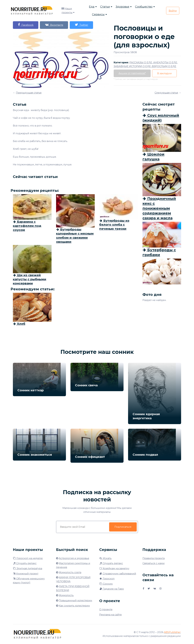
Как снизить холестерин (74, 606)
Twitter (84, 25)
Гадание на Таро (112, 589)
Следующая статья (166, 93)
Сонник (106, 584)
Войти (173, 11)
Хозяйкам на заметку (114, 568)
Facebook (26, 25)
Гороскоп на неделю (28, 558)
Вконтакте (55, 25)
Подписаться (123, 527)
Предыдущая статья (29, 93)
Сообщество (144, 7)
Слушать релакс (25, 563)
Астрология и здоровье (74, 558)
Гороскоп (107, 579)
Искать (105, 558)
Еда (92, 7)
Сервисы (98, 15)
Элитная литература (28, 568)
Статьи (105, 7)
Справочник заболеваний (118, 574)
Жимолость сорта (70, 572)
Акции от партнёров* (133, 73)
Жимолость (66, 595)
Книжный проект (26, 574)
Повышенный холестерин (75, 600)
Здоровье (122, 7)
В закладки (166, 73)
